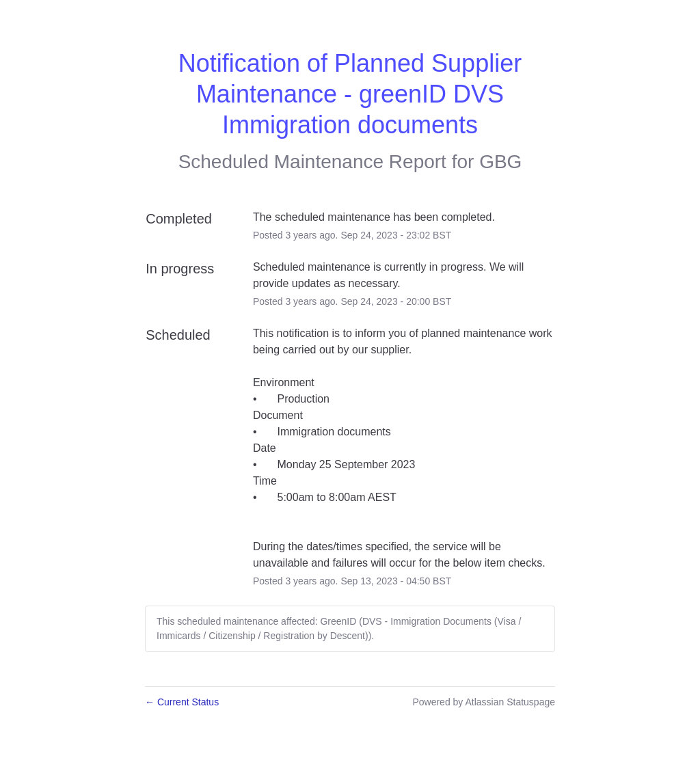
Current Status (182, 702)
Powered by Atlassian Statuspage (484, 702)
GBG (500, 162)
